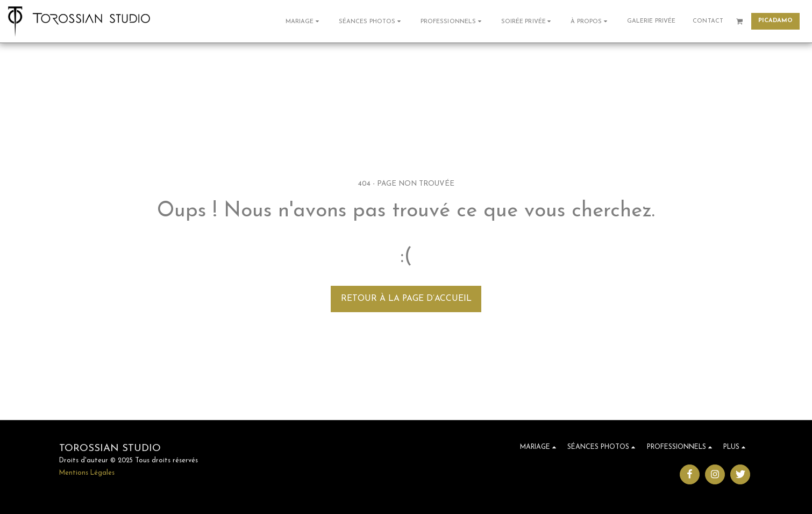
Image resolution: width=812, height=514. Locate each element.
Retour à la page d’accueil (406, 299)
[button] (304, 21)
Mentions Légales (87, 473)
